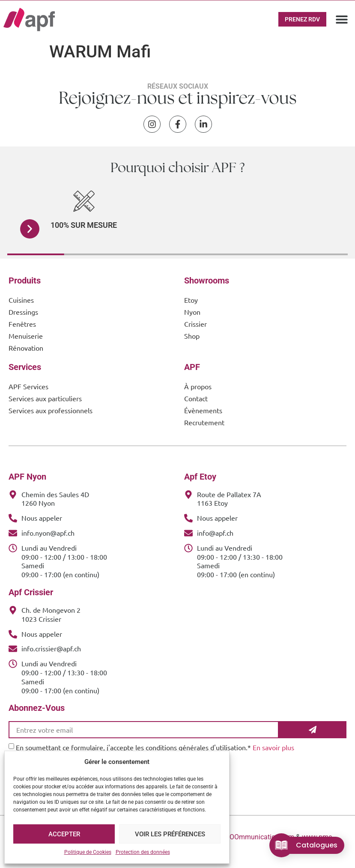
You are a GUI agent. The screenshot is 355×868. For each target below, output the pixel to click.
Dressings (23, 312)
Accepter (64, 834)
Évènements (203, 410)
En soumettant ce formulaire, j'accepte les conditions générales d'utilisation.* (155, 747)
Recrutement (204, 422)
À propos (198, 386)
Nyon (192, 312)
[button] (342, 19)
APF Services (28, 386)
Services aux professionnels (51, 410)
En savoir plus (273, 747)
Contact (196, 398)
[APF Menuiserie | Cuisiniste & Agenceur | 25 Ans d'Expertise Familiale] (29, 19)
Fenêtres (22, 324)
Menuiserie (26, 336)
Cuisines (21, 300)
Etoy (191, 300)
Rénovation (26, 348)
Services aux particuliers (45, 398)
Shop (192, 336)
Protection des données (143, 852)
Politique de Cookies (88, 852)
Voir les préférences (170, 834)
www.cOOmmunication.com (252, 837)
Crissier (195, 324)
